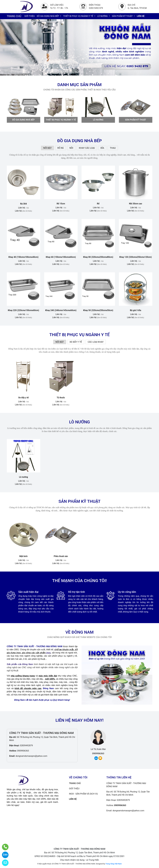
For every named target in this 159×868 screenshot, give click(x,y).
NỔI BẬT (47, 148)
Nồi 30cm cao (136, 204)
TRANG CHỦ (14, 16)
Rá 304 (23, 204)
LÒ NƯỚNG (103, 16)
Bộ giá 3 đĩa (136, 310)
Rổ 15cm (61, 204)
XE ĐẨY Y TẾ (76, 342)
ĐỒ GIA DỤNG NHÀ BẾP (48, 16)
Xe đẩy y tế (24, 398)
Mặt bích (24, 556)
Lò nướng (23, 477)
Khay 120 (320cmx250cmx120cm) (135, 257)
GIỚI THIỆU (30, 16)
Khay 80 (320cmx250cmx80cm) (98, 257)
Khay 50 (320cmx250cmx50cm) (98, 310)
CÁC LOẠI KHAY (96, 342)
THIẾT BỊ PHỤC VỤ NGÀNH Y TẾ (78, 16)
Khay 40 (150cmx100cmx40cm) (24, 257)
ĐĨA (102, 148)
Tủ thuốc (61, 398)
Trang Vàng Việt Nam (114, 864)
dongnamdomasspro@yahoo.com (31, 756)
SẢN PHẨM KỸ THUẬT (123, 16)
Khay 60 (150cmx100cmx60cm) (61, 257)
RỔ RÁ (61, 148)
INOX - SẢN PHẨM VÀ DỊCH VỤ (83, 794)
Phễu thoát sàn (61, 556)
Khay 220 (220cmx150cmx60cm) (23, 310)
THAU (113, 148)
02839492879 (26, 745)
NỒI (71, 148)
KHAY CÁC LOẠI (87, 148)
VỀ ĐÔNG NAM (79, 632)
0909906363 (23, 751)
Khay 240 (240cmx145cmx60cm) (61, 310)
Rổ (98, 204)
